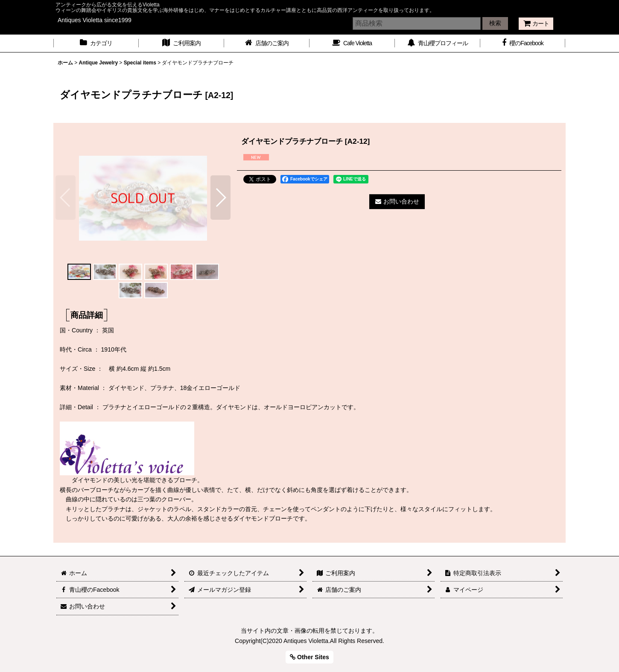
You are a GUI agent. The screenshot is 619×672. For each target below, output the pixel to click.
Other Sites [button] (309, 657)
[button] (66, 198)
